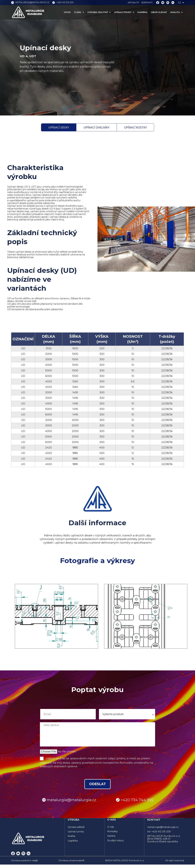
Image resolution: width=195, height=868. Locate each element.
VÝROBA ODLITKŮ (99, 12)
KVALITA (176, 12)
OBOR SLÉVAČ (159, 12)
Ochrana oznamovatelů (71, 861)
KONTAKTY (147, 3)
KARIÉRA (142, 12)
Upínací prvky (76, 832)
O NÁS (79, 12)
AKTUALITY (134, 3)
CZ (181, 3)
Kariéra (111, 836)
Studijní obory (116, 841)
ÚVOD (67, 12)
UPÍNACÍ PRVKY (124, 12)
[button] (20, 616)
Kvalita (72, 836)
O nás (111, 828)
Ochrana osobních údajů (24, 861)
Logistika (73, 841)
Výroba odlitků (76, 828)
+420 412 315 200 (161, 832)
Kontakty (113, 832)
